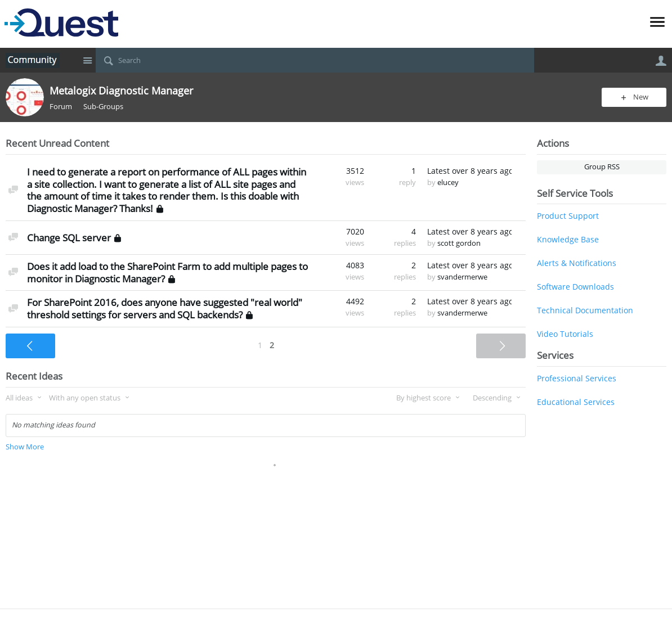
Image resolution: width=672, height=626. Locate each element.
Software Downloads (575, 287)
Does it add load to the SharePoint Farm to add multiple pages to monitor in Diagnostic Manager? (167, 273)
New (641, 97)
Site (87, 60)
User (661, 61)
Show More (25, 447)
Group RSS (602, 167)
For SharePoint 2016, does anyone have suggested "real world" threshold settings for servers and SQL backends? (165, 309)
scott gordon (459, 243)
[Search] (315, 60)
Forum (61, 107)
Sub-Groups (103, 107)
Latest (469, 171)
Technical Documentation (585, 310)
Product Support (568, 216)
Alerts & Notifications (577, 263)
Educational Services (576, 402)
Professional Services (577, 378)
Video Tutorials (565, 334)
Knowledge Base (568, 239)
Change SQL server (69, 238)
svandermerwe (462, 277)
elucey (448, 183)
